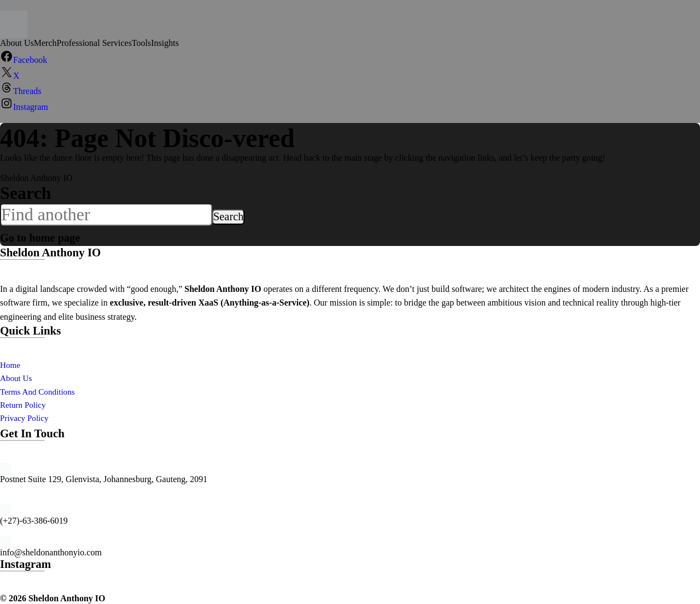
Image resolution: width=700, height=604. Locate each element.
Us (29, 378)
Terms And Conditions (40, 392)
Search (26, 193)
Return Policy (24, 405)
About (12, 378)
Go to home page (63, 236)
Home (11, 365)
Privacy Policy (26, 418)
